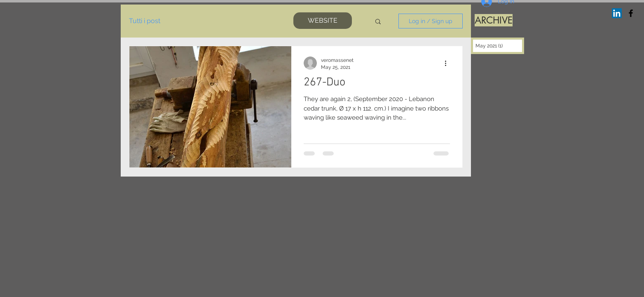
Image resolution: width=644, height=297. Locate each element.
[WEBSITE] (323, 21)
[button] (378, 22)
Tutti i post (145, 21)
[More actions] (449, 63)
